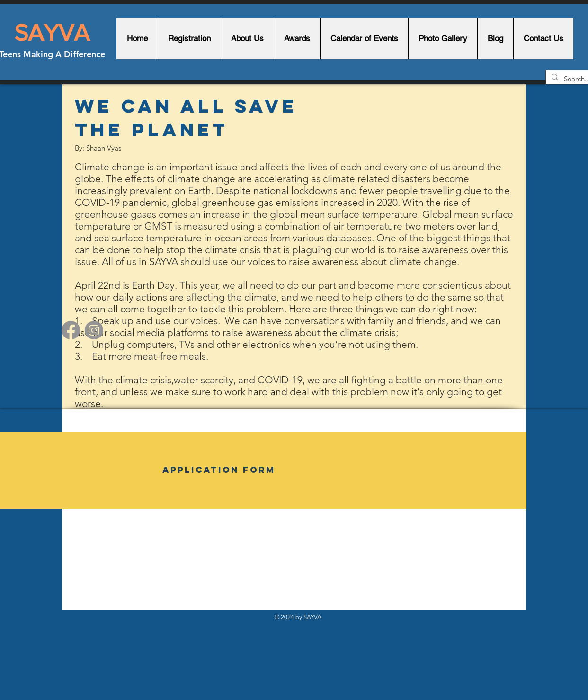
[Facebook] (71, 330)
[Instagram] (94, 330)
